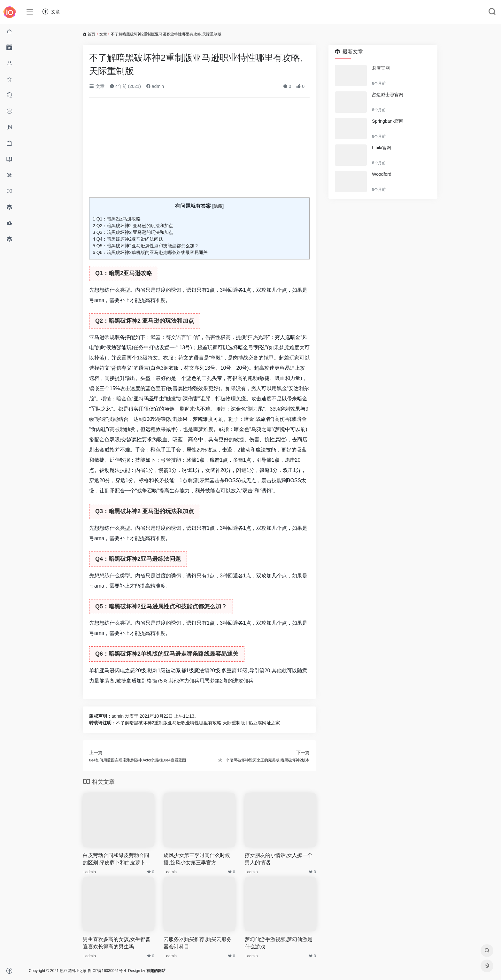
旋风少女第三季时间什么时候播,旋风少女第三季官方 (197, 859)
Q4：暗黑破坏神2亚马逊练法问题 (128, 239)
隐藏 (218, 206)
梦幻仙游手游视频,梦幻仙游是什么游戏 (279, 943)
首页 (91, 34)
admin (155, 86)
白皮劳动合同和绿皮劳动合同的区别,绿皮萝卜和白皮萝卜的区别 (117, 860)
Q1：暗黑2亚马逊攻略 (117, 219)
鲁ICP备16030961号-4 (107, 971)
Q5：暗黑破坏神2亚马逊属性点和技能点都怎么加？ (146, 246)
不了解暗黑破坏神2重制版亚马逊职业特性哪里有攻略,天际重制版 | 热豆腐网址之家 (198, 723)
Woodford (382, 174)
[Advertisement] (199, 150)
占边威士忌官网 (388, 95)
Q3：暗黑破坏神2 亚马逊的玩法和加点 (133, 232)
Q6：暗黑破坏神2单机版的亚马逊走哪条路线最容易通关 (150, 252)
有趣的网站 (156, 971)
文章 (103, 34)
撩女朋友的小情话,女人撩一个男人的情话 (279, 859)
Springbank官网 (388, 121)
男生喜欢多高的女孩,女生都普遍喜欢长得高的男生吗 (117, 943)
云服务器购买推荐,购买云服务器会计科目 (197, 943)
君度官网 (381, 68)
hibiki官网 (382, 148)
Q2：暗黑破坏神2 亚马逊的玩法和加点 (133, 226)
